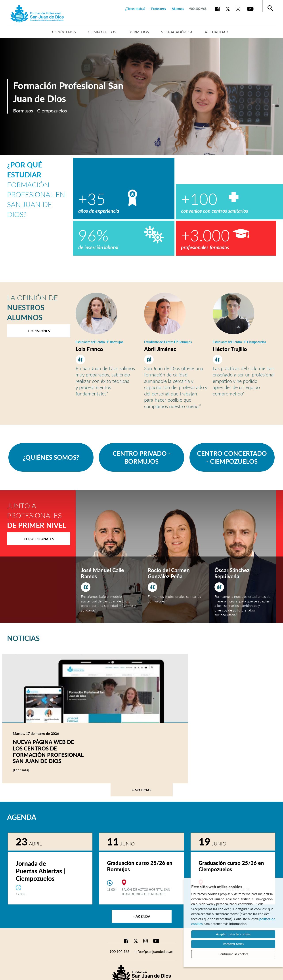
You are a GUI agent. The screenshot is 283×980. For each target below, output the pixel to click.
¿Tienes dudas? (135, 9)
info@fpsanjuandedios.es (154, 951)
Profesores (159, 9)
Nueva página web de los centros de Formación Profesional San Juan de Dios (48, 751)
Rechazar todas (233, 944)
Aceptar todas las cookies (233, 934)
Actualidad (217, 32)
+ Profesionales (39, 539)
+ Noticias (142, 790)
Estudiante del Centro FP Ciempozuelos (239, 342)
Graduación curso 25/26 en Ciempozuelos (231, 866)
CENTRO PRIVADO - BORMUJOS (141, 457)
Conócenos (64, 32)
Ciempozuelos (102, 32)
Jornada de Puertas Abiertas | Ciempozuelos (40, 871)
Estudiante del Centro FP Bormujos (99, 342)
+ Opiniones (39, 331)
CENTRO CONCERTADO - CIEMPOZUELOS (232, 457)
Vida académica (177, 32)
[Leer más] (29, 770)
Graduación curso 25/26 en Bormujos (140, 866)
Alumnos (178, 9)
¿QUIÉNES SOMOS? (51, 457)
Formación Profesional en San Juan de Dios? (36, 189)
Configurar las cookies (233, 954)
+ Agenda (142, 916)
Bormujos (139, 32)
